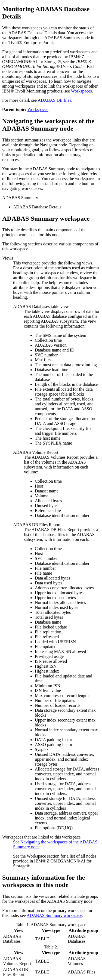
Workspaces (81, 91)
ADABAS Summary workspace (54, 915)
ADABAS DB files (54, 100)
